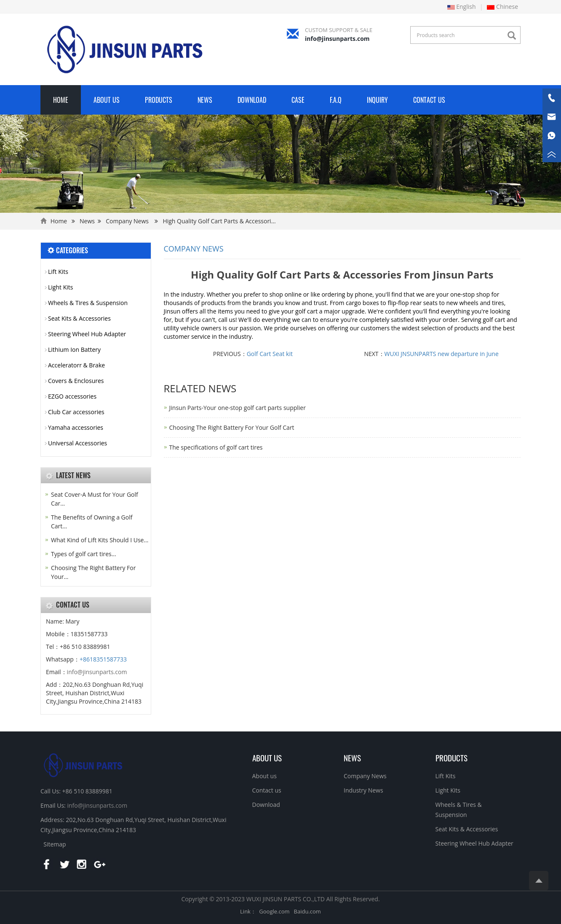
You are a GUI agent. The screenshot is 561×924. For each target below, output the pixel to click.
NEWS (352, 758)
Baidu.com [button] (307, 911)
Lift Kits (58, 272)
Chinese (502, 7)
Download (252, 100)
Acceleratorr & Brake (76, 365)
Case (298, 100)
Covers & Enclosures (76, 381)
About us (267, 758)
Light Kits (60, 287)
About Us (107, 100)
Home (61, 100)
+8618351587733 (103, 659)
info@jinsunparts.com (337, 39)
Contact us (267, 790)
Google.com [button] (274, 911)
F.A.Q (336, 100)
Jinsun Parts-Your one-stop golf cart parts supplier (238, 408)
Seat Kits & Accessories (79, 318)
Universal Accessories (77, 443)
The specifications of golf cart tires (216, 447)
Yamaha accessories (76, 427)
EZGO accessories (72, 396)
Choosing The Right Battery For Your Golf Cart (232, 427)
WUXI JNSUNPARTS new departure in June (442, 354)
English (462, 7)
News (205, 100)
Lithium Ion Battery (74, 350)
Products (159, 100)
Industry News (363, 790)
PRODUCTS (451, 758)
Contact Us (429, 100)
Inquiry (377, 100)
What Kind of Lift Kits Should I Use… (100, 540)
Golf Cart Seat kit (270, 354)
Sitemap (55, 844)
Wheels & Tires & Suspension (88, 303)
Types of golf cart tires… (84, 554)
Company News (127, 221)
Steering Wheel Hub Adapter (87, 334)
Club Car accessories (76, 412)
